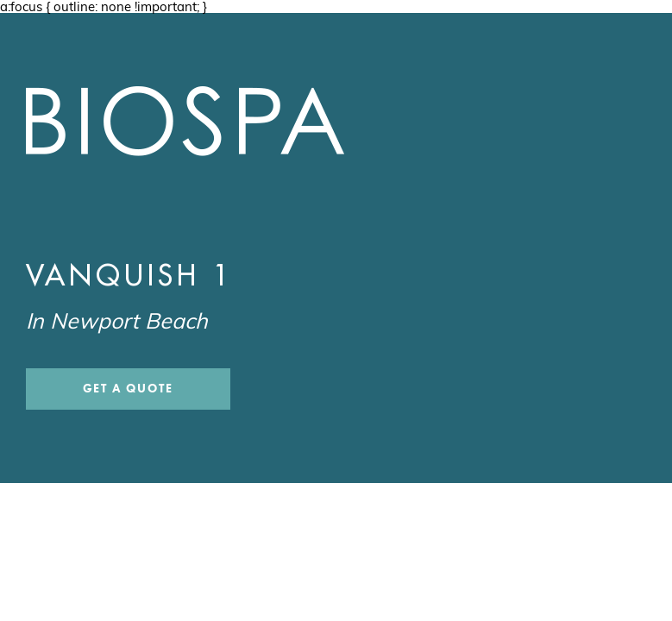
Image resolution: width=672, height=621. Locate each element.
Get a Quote (129, 389)
